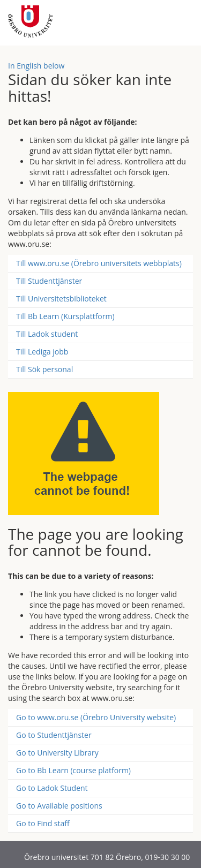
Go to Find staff (43, 823)
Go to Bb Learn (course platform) (73, 770)
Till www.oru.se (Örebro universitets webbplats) (99, 263)
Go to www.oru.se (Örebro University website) (96, 717)
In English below (36, 66)
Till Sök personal (44, 369)
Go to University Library (57, 753)
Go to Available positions (59, 806)
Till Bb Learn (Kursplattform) (65, 316)
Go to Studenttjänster (54, 735)
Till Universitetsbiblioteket (61, 299)
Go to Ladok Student (52, 788)
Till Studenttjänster (49, 281)
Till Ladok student (47, 334)
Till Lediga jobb (42, 352)
